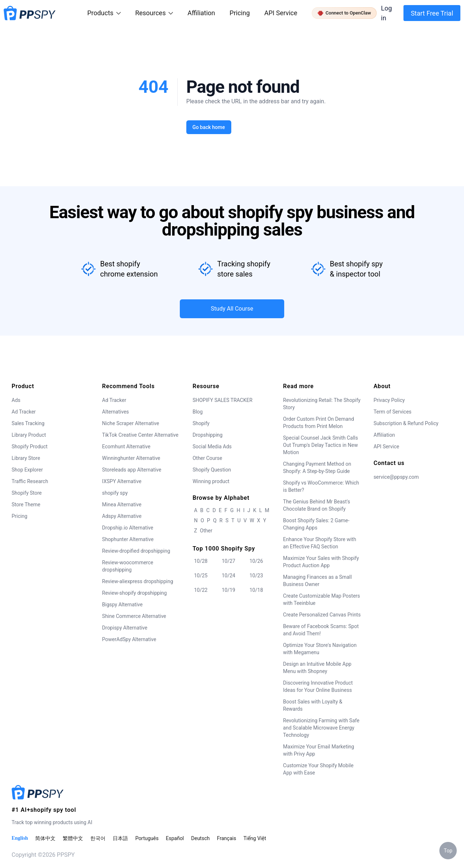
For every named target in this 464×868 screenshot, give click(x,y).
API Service (281, 13)
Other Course (207, 458)
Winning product (211, 481)
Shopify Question (212, 470)
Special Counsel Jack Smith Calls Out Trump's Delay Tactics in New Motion (321, 445)
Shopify (201, 423)
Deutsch (200, 838)
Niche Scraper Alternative (131, 423)
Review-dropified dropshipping (136, 551)
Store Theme (26, 504)
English (20, 838)
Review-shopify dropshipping (135, 593)
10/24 (229, 576)
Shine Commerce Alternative (134, 616)
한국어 (98, 838)
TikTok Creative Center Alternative (140, 435)
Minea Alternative (122, 504)
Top (448, 851)
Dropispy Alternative (125, 628)
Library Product (29, 435)
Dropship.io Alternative (128, 528)
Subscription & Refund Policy (406, 423)
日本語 (120, 838)
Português (147, 838)
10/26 (256, 561)
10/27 (229, 561)
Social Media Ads (212, 447)
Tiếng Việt (255, 838)
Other (206, 531)
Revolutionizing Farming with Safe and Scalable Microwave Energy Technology (321, 728)
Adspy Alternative (122, 516)
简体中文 (45, 838)
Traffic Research (30, 481)
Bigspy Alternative (123, 605)
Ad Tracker (24, 412)
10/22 (201, 590)
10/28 (201, 561)
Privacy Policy (389, 400)
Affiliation (384, 435)
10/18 (256, 590)
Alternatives (116, 412)
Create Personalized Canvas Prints (322, 615)
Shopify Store (27, 493)
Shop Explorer (27, 470)
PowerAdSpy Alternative (129, 639)
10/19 (229, 590)
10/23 (256, 576)
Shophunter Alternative (128, 539)
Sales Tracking (28, 423)
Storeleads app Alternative (132, 470)
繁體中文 (73, 838)
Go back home (208, 127)
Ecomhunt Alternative (126, 447)
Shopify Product (30, 447)
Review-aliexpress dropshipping (138, 581)
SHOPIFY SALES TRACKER (222, 400)
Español (175, 838)
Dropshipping (208, 435)
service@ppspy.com (396, 477)
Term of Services (392, 412)
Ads (16, 400)
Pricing (240, 13)
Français (226, 838)
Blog (198, 412)
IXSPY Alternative (122, 481)
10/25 (201, 576)
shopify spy (115, 493)
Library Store (26, 458)
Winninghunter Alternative (131, 458)
